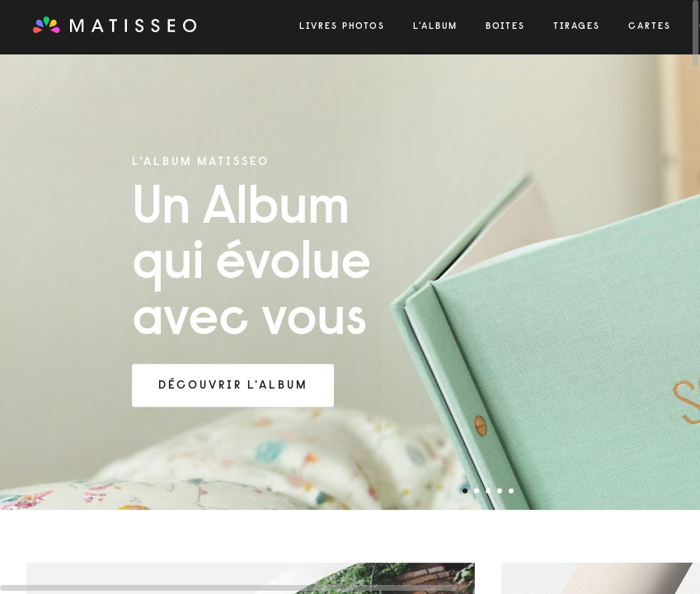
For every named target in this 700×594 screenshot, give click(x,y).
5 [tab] (511, 491)
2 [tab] (477, 491)
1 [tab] (465, 491)
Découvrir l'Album (233, 386)
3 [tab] (488, 491)
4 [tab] (500, 491)
